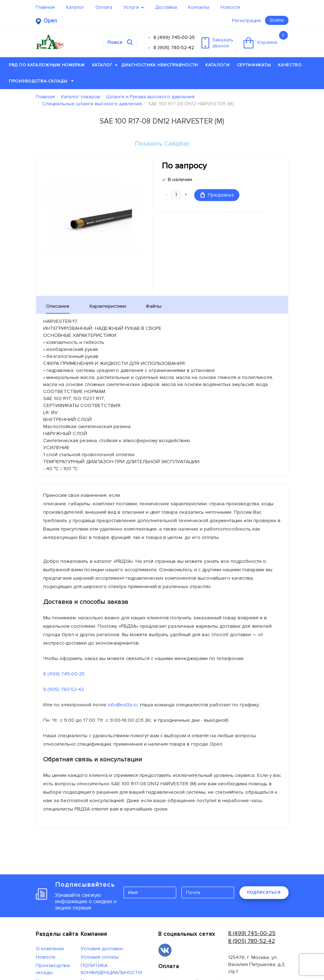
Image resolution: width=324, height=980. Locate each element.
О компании (50, 949)
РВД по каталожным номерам (47, 65)
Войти (277, 20)
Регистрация (246, 21)
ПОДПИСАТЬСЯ (264, 892)
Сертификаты (254, 65)
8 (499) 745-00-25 (174, 37)
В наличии (180, 179)
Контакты (199, 7)
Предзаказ (217, 195)
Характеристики (108, 306)
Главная (45, 7)
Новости (230, 7)
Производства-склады (41, 81)
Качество (290, 65)
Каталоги (217, 65)
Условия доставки (102, 949)
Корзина (266, 40)
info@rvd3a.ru (123, 705)
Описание (58, 306)
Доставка (166, 7)
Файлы (154, 306)
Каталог (75, 7)
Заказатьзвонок (217, 43)
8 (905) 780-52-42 (174, 48)
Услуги (134, 7)
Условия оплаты (100, 957)
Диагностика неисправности (160, 65)
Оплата (104, 7)
